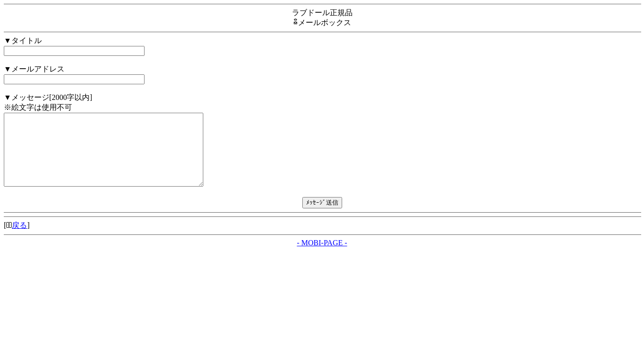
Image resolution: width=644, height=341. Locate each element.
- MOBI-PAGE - (322, 257)
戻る (19, 239)
